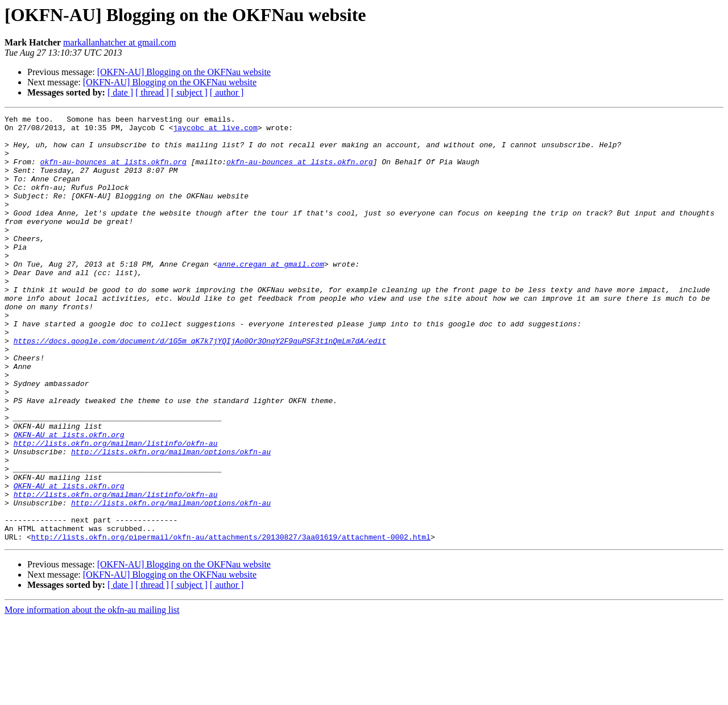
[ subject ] (189, 92)
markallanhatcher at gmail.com (120, 42)
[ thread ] (152, 92)
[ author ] (227, 92)
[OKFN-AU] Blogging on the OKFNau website (184, 72)
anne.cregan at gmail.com (270, 295)
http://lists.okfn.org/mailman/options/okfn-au (171, 520)
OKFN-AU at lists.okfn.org (69, 499)
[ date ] (120, 92)
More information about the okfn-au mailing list (92, 695)
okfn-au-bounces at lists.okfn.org (113, 172)
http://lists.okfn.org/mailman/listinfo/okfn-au (116, 509)
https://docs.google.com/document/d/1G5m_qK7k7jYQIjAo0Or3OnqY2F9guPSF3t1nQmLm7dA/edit (200, 387)
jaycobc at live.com (215, 131)
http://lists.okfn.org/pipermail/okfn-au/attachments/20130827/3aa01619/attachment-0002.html (231, 622)
